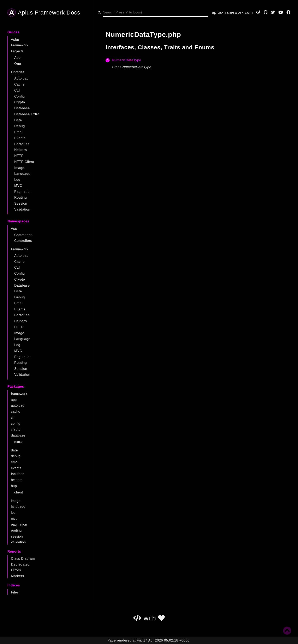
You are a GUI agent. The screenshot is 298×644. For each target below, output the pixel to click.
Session (21, 203)
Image (19, 168)
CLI (17, 90)
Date (18, 120)
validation (18, 542)
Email (19, 132)
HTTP (19, 156)
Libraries (18, 72)
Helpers (21, 150)
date (14, 450)
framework (19, 394)
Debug (20, 126)
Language (22, 174)
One (18, 64)
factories (18, 474)
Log (17, 180)
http (14, 486)
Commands (23, 235)
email (15, 462)
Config (20, 96)
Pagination (23, 192)
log (13, 513)
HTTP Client (24, 162)
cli (13, 418)
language (18, 507)
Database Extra (27, 114)
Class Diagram (23, 559)
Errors (16, 570)
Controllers (23, 241)
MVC (18, 186)
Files (15, 592)
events (16, 468)
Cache (19, 84)
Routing (21, 197)
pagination (19, 524)
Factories (22, 144)
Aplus (15, 39)
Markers (17, 576)
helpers (17, 480)
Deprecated (20, 564)
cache (16, 412)
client (19, 492)
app (14, 400)
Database (22, 108)
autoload (18, 406)
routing (16, 530)
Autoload (22, 78)
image (16, 501)
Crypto (20, 102)
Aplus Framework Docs (44, 13)
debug (16, 456)
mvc (14, 519)
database (18, 435)
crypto (16, 429)
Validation (22, 209)
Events (20, 138)
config (16, 424)
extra (18, 442)
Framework (20, 45)
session (17, 536)
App (17, 58)
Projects (17, 51)
